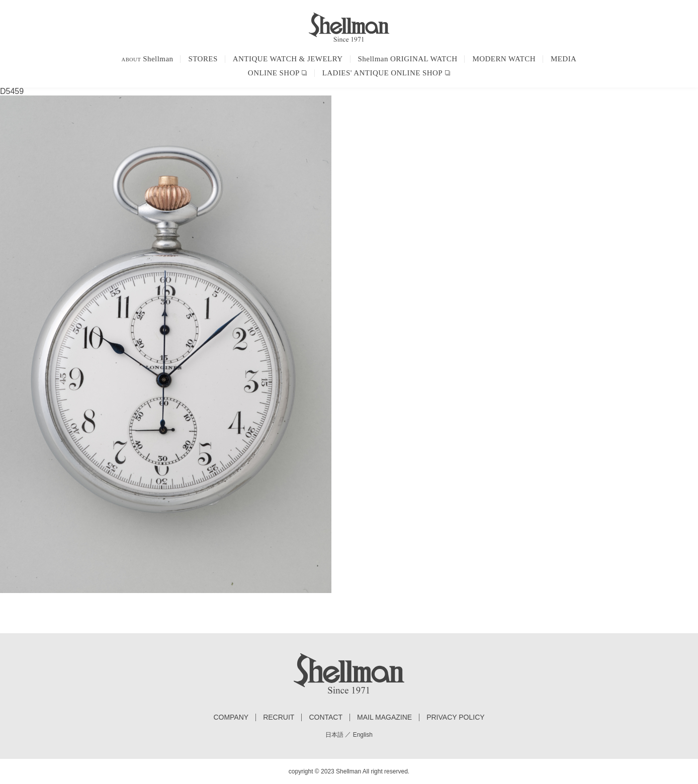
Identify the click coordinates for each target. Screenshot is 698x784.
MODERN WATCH (504, 59)
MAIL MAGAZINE (384, 717)
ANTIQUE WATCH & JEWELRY (288, 59)
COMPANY (231, 717)
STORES (203, 59)
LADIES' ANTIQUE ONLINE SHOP (382, 73)
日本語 (334, 735)
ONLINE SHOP (274, 73)
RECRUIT (279, 717)
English (363, 735)
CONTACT (326, 717)
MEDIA (563, 59)
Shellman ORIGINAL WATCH (408, 59)
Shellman (148, 59)
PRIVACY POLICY (455, 717)
